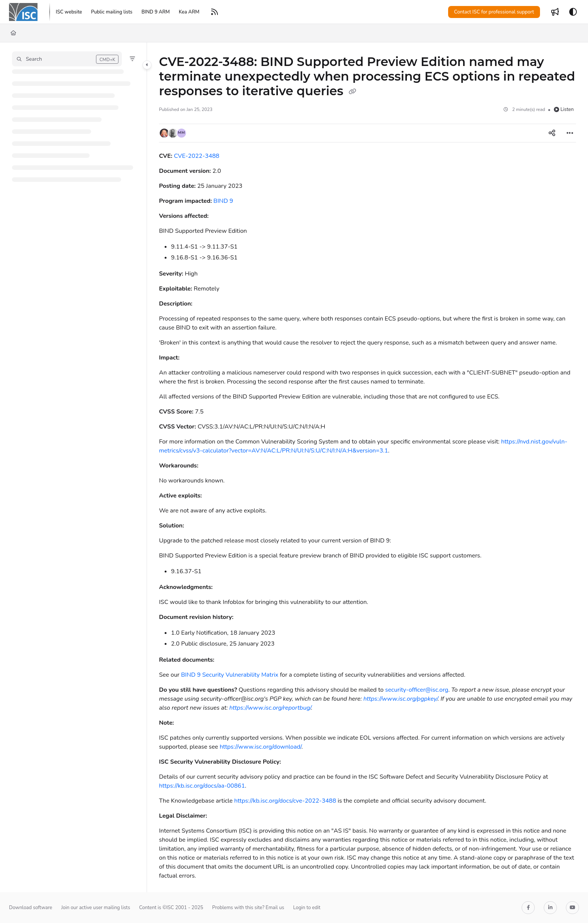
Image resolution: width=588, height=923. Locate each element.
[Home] (13, 33)
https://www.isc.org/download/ (261, 747)
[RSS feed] (214, 12)
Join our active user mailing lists (96, 908)
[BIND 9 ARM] (156, 12)
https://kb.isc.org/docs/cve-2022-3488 (285, 801)
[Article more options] (570, 133)
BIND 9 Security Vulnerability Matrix (230, 675)
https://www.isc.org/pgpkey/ (400, 699)
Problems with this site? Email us (248, 908)
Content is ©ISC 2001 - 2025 (171, 908)
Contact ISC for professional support (494, 12)
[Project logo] (23, 12)
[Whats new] (555, 12)
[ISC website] (69, 12)
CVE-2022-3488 (197, 156)
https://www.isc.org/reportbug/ (270, 708)
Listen (564, 109)
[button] (67, 59)
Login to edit (307, 908)
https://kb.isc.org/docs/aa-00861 (202, 786)
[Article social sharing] (552, 133)
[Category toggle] (147, 65)
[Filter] (132, 59)
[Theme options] (573, 12)
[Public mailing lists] (112, 12)
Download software (31, 908)
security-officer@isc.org (417, 690)
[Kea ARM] (189, 12)
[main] (367, 467)
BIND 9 (223, 201)
